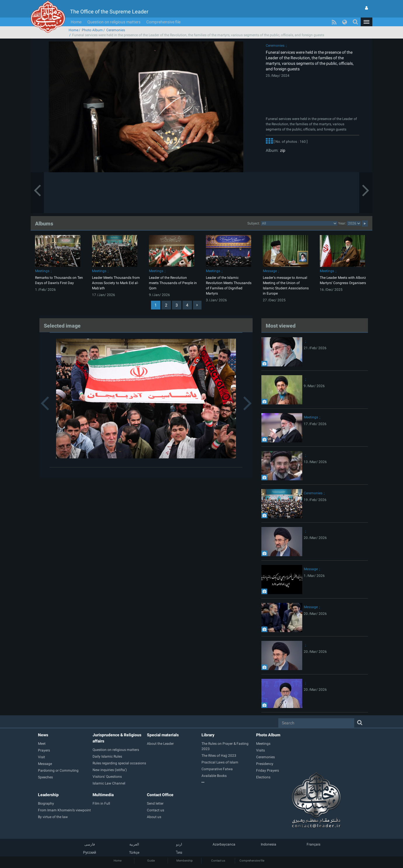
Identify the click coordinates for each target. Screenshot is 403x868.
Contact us (218, 861)
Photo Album (92, 30)
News (43, 735)
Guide (151, 861)
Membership (185, 861)
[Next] (197, 305)
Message (270, 271)
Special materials (163, 735)
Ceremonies (116, 30)
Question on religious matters (114, 22)
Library (208, 735)
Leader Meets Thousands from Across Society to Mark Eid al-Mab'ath (116, 283)
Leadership (48, 795)
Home (76, 22)
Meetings (42, 271)
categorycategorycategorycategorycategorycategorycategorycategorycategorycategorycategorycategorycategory (299, 223)
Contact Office (160, 795)
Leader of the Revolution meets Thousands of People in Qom (173, 283)
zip (282, 150)
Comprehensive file (163, 22)
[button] (366, 22)
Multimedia (103, 795)
